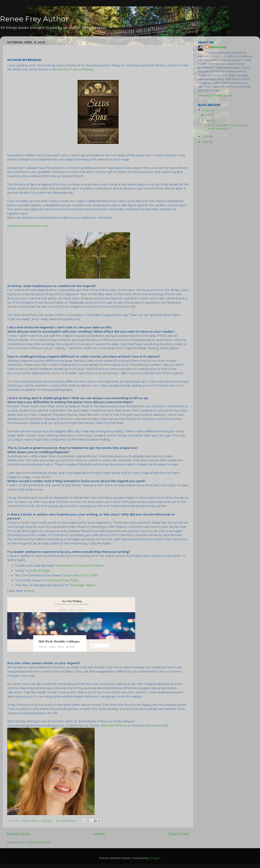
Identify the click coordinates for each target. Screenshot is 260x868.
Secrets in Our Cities (83, 575)
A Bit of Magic (40, 571)
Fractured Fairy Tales (63, 580)
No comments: (66, 821)
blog (30, 591)
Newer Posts (19, 834)
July (208, 115)
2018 (206, 142)
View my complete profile (215, 95)
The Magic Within (82, 585)
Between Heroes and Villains (81, 566)
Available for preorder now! (28, 226)
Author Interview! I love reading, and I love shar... (227, 127)
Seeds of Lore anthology (75, 69)
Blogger (155, 858)
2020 (206, 110)
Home (99, 834)
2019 (206, 136)
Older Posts (178, 834)
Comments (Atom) (38, 842)
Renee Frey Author (34, 19)
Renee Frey (218, 47)
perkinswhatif (157, 725)
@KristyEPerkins (113, 725)
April (209, 120)
